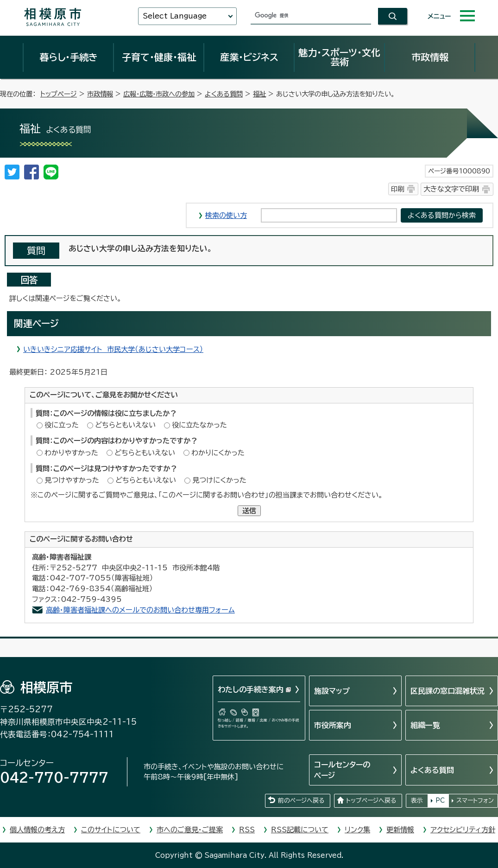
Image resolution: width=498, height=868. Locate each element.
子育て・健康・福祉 (159, 57)
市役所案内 (333, 725)
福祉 (259, 94)
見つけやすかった (72, 480)
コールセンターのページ (342, 770)
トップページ (59, 94)
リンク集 (357, 830)
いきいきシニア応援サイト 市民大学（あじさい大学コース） (113, 349)
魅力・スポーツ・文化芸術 (339, 57)
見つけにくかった (219, 480)
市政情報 (430, 57)
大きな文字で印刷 (451, 189)
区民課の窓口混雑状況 (448, 691)
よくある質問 (224, 94)
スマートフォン (475, 801)
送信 (249, 511)
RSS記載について (300, 830)
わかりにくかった (218, 453)
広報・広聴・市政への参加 (159, 94)
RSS (247, 830)
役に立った (62, 425)
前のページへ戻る (301, 801)
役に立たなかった (199, 425)
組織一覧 (425, 725)
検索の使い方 (226, 215)
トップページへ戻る (371, 801)
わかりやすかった (71, 453)
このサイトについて (111, 830)
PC (440, 801)
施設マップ (332, 691)
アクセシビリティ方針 (463, 830)
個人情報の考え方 (37, 830)
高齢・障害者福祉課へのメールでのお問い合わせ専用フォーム (140, 610)
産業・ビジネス (249, 57)
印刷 (397, 189)
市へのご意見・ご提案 (190, 830)
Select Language (175, 16)
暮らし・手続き (69, 57)
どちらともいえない (125, 425)
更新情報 (400, 830)
